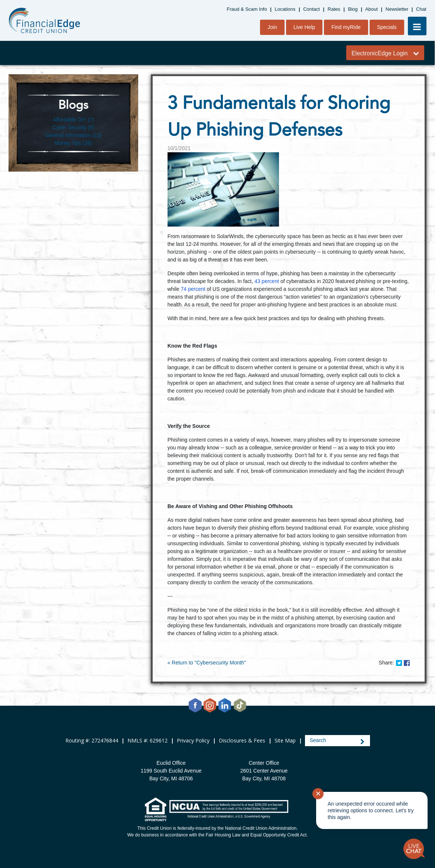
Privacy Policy (193, 740)
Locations (285, 9)
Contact (311, 9)
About (371, 9)
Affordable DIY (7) (74, 120)
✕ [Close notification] (318, 794)
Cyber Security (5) (73, 127)
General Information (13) (73, 135)
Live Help (304, 27)
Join (272, 27)
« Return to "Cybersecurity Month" (207, 663)
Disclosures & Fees (242, 740)
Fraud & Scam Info (247, 9)
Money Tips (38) (73, 143)
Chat (421, 9)
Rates (334, 9)
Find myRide (346, 27)
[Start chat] (414, 849)
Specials (387, 27)
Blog (353, 9)
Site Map (285, 740)
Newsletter (397, 9)
